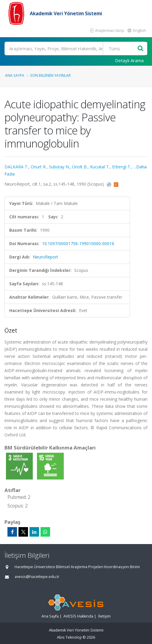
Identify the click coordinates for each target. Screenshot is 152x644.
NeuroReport (45, 257)
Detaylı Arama (129, 60)
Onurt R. (39, 167)
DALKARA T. (16, 167)
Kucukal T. (100, 167)
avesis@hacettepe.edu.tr (37, 577)
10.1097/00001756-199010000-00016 (78, 243)
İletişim (104, 616)
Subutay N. (59, 167)
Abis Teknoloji (69, 637)
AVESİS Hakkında (78, 616)
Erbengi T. (122, 167)
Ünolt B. (80, 167)
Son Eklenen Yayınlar (50, 75)
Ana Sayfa (15, 75)
